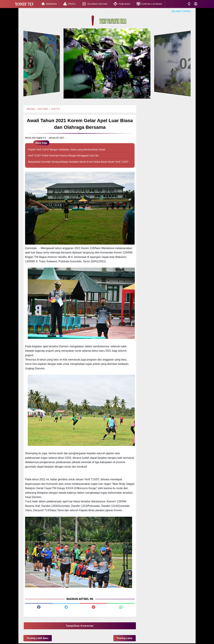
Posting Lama (125, 639)
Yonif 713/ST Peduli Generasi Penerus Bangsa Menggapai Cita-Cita (63, 156)
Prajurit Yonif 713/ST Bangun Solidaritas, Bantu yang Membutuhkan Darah (67, 150)
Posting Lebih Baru (38, 639)
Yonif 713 (24, 4)
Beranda (49, 4)
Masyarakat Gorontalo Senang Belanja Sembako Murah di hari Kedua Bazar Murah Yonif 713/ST (78, 162)
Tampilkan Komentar (80, 627)
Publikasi (122, 4)
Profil (70, 4)
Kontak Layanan (149, 4)
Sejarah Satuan (95, 4)
